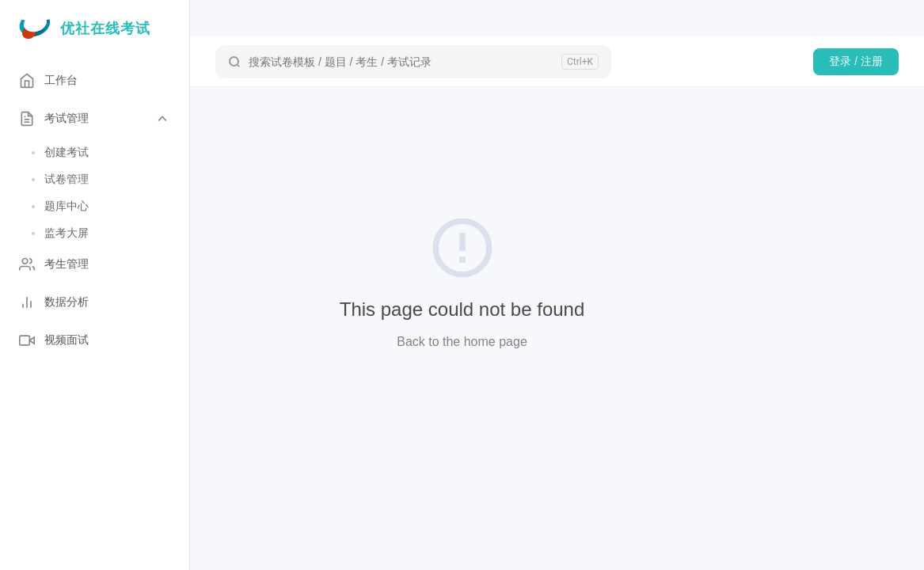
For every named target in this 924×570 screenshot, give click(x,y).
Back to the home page (462, 342)
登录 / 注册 (856, 61)
